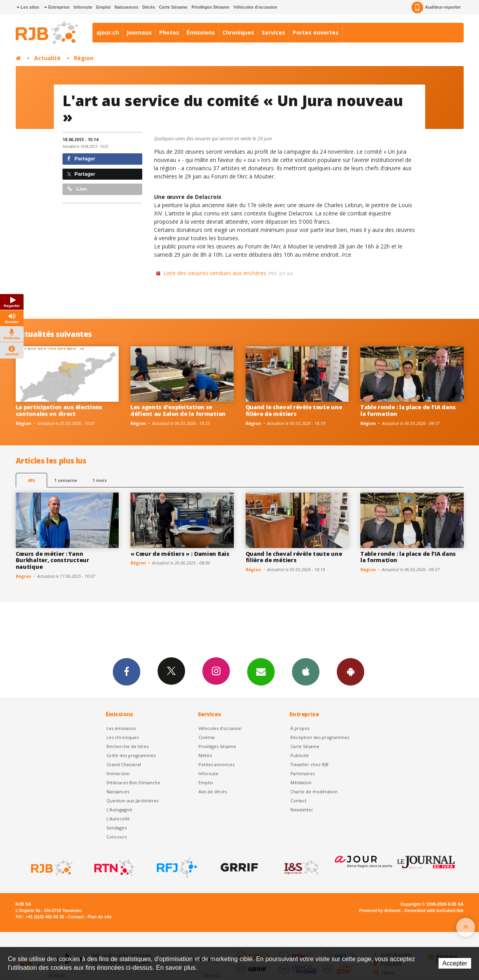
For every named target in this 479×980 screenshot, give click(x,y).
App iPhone (306, 671)
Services (273, 32)
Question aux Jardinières (132, 801)
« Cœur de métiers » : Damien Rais (180, 554)
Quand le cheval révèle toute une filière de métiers (294, 410)
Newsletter (302, 810)
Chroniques (238, 32)
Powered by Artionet (380, 910)
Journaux (139, 32)
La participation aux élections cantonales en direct (59, 410)
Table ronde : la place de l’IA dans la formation (408, 410)
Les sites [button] (28, 7)
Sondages (117, 828)
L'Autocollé (118, 819)
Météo (205, 755)
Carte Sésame (173, 7)
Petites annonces (217, 764)
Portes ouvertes (316, 32)
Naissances (126, 7)
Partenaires (303, 773)
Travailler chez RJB (309, 764)
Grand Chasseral (124, 764)
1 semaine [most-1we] (66, 480)
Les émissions (121, 728)
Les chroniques (123, 737)
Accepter (455, 963)
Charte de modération (314, 792)
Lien (77, 189)
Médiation (301, 782)
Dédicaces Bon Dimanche (133, 782)
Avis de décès (213, 792)
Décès (149, 7)
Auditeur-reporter (436, 7)
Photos (169, 32)
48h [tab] (31, 480)
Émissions (201, 32)
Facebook (127, 671)
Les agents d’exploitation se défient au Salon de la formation (178, 410)
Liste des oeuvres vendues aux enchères (228, 273)
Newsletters (261, 671)
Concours (117, 837)
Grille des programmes (131, 755)
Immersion (118, 773)
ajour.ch (108, 32)
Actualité (47, 58)
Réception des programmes (320, 737)
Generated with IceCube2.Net (434, 910)
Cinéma (206, 737)
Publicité (300, 755)
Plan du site (100, 917)
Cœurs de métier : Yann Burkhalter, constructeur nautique (52, 560)
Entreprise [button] (57, 7)
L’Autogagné (119, 810)
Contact (298, 801)
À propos (300, 728)
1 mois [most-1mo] (100, 480)
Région (84, 58)
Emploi (104, 7)
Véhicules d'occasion (255, 7)
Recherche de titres (128, 746)
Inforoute (83, 7)
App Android (351, 671)
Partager (81, 159)
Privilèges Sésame (210, 7)
